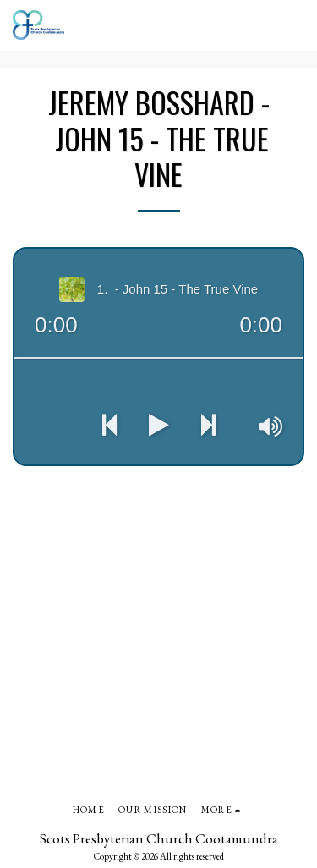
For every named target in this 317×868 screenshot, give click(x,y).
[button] (294, 25)
